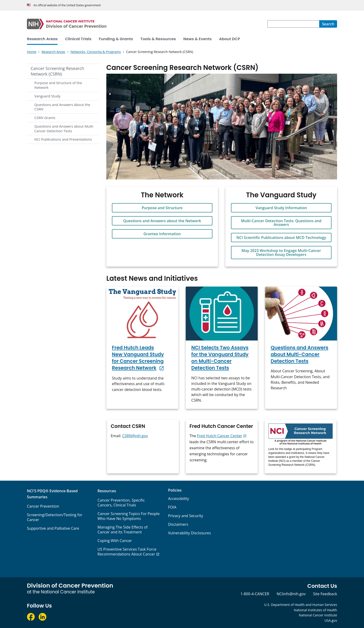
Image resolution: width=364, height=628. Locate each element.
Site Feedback (325, 594)
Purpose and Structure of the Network (58, 85)
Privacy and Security (186, 516)
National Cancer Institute (318, 615)
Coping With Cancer (115, 541)
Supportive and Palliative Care (53, 528)
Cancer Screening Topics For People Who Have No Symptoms (129, 516)
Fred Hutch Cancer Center (219, 436)
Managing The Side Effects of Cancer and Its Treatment (123, 530)
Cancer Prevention (43, 506)
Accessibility (179, 499)
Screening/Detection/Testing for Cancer (55, 517)
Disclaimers (178, 524)
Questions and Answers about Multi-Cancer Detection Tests (64, 129)
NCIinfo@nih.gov (291, 594)
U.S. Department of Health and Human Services (301, 605)
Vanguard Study (47, 96)
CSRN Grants (45, 118)
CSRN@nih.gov (135, 436)
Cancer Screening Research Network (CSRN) (57, 71)
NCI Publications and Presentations (63, 139)
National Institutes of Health (315, 610)
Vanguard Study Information (281, 208)
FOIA (172, 507)
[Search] (328, 24)
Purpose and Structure (162, 208)
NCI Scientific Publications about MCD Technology (281, 238)
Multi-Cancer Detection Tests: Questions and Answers (281, 223)
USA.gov (331, 620)
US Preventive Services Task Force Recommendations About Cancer (127, 552)
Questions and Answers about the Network (162, 221)
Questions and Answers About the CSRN (62, 107)
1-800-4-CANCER (255, 594)
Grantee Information (162, 234)
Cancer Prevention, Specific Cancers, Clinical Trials (121, 503)
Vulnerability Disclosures (189, 533)
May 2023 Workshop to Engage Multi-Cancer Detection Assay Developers (281, 252)
